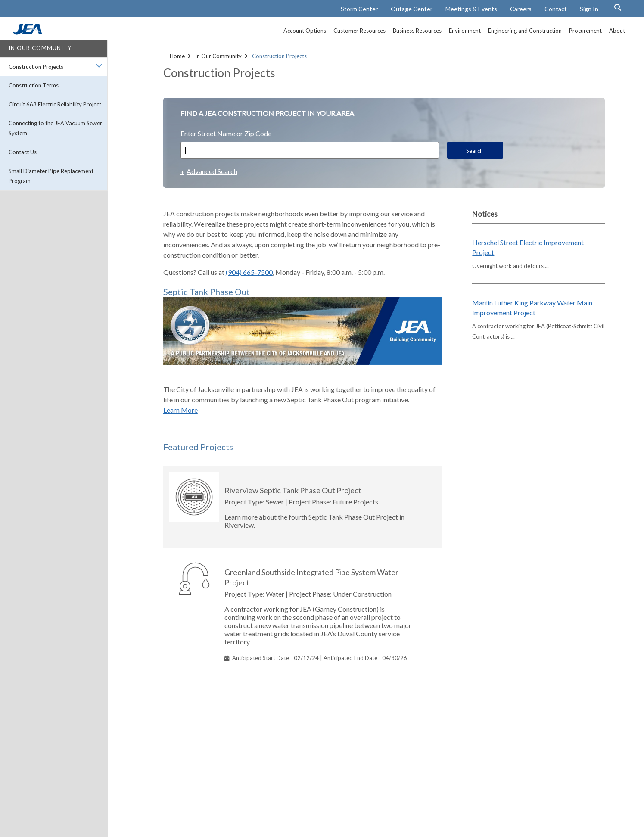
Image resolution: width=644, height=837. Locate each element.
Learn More (180, 410)
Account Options (305, 31)
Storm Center (359, 9)
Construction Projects (36, 67)
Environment (465, 31)
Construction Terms (34, 85)
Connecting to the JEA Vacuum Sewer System (55, 128)
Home (177, 56)
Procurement (585, 31)
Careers (521, 9)
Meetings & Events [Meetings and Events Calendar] (471, 9)
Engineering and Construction (525, 31)
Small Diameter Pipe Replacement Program (51, 176)
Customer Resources (359, 31)
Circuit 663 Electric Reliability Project (55, 104)
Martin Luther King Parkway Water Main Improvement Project (532, 308)
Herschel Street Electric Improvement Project (528, 247)
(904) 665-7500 (249, 272)
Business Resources (417, 31)
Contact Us (23, 152)
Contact (556, 9)
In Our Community (40, 48)
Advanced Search (212, 171)
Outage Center (412, 9)
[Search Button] (618, 7)
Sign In (589, 9)
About (617, 31)
